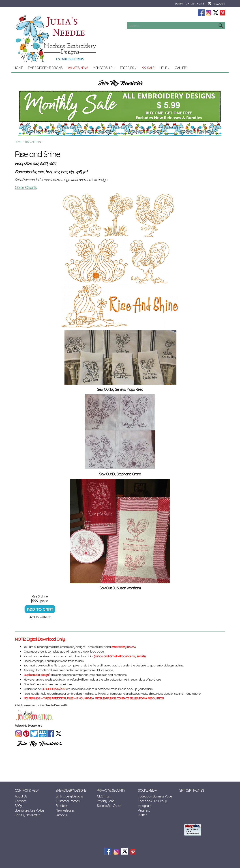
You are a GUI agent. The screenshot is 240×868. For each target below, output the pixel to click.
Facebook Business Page (155, 796)
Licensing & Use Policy (29, 810)
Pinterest (144, 810)
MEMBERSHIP (104, 68)
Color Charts (26, 187)
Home (18, 68)
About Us (21, 796)
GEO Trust (104, 796)
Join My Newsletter (27, 815)
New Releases (65, 810)
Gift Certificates (191, 790)
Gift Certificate (195, 3)
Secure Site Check (109, 806)
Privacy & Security (111, 790)
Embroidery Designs (45, 68)
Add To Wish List (40, 617)
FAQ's (19, 806)
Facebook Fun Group (152, 801)
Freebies (128, 68)
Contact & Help (27, 790)
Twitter (142, 815)
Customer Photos (68, 801)
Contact (20, 801)
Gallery (181, 68)
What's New (78, 68)
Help (165, 68)
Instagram (145, 806)
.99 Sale (148, 68)
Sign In (179, 3)
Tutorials (61, 815)
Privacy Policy (106, 801)
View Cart (219, 4)
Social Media (147, 790)
